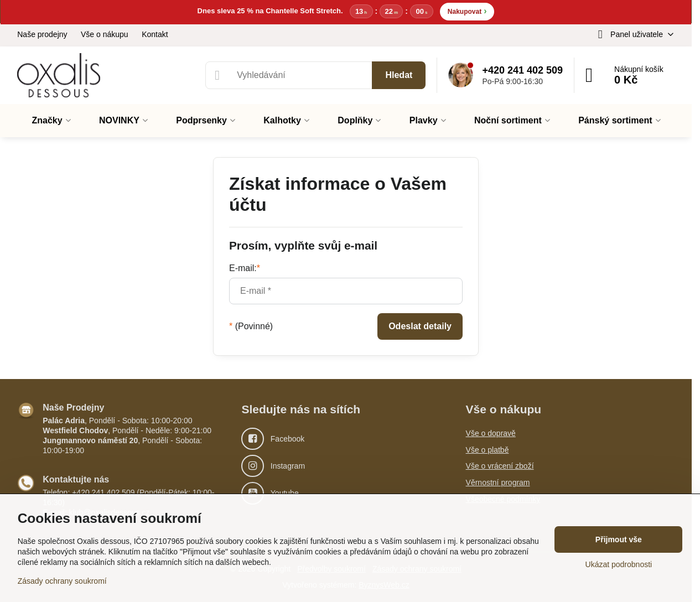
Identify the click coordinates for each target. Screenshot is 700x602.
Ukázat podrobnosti (619, 564)
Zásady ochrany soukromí (62, 581)
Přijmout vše (619, 539)
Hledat (399, 75)
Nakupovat (467, 11)
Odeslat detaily (420, 326)
